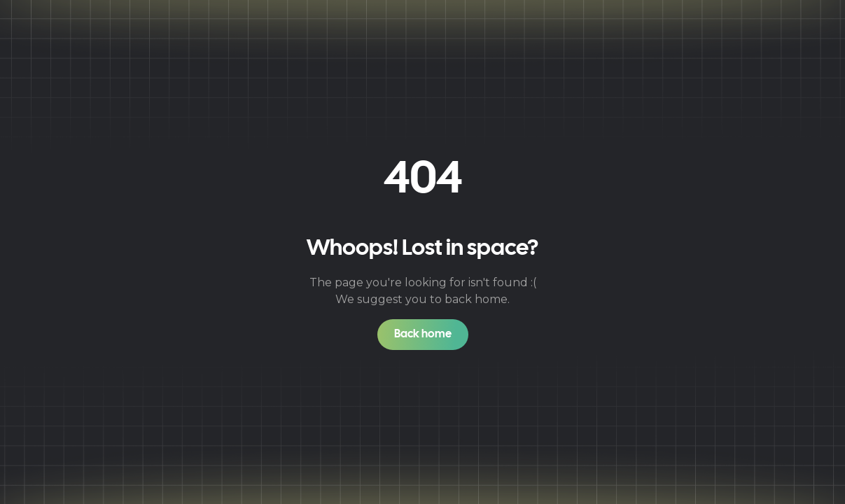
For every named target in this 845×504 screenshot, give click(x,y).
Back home (423, 334)
